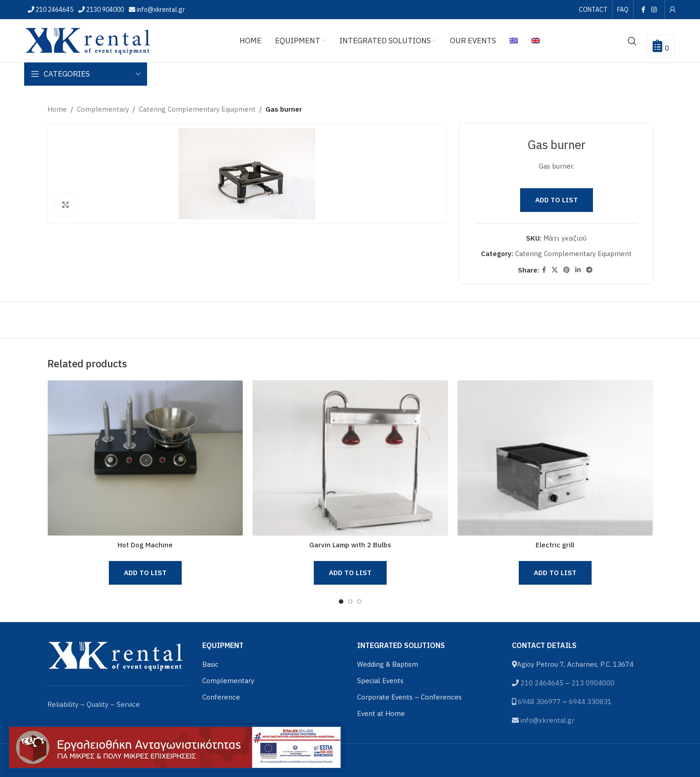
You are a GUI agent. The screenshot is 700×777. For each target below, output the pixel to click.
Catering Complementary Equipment (197, 109)
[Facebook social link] (643, 10)
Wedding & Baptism (388, 664)
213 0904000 (593, 683)
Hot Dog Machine (145, 545)
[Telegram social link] (589, 270)
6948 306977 (539, 702)
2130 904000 (104, 10)
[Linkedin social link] (578, 270)
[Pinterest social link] (567, 270)
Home (57, 109)
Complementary (103, 109)
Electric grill (555, 545)
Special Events (380, 681)
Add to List (557, 200)
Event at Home (381, 713)
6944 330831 (590, 702)
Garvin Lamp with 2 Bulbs (350, 545)
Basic (210, 664)
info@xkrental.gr (160, 10)
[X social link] (555, 270)
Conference (221, 697)
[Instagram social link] (654, 10)
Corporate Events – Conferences (409, 697)
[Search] (632, 41)
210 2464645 (54, 10)
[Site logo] (88, 40)
